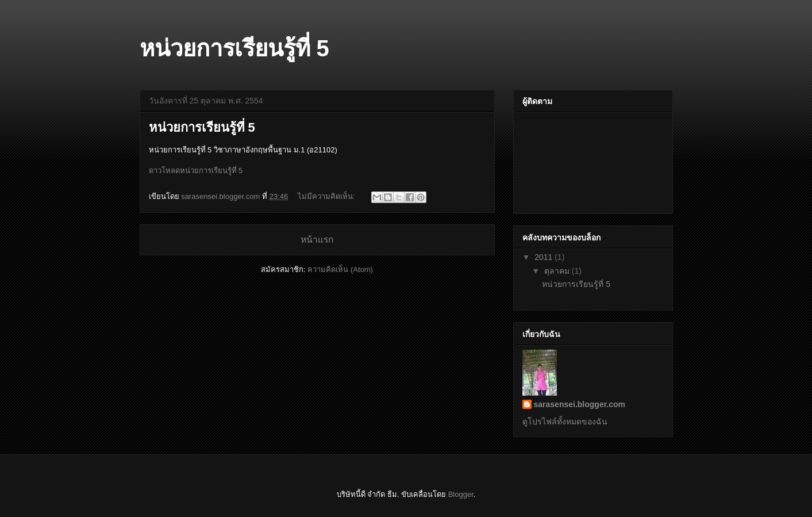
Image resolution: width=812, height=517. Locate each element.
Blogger (461, 494)
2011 (544, 257)
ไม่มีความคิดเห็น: (327, 196)
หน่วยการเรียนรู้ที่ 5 (202, 127)
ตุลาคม (558, 271)
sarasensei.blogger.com (580, 404)
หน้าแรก (317, 240)
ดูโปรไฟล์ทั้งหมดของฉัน (565, 422)
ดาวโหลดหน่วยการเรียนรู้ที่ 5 (196, 171)
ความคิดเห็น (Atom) (340, 269)
